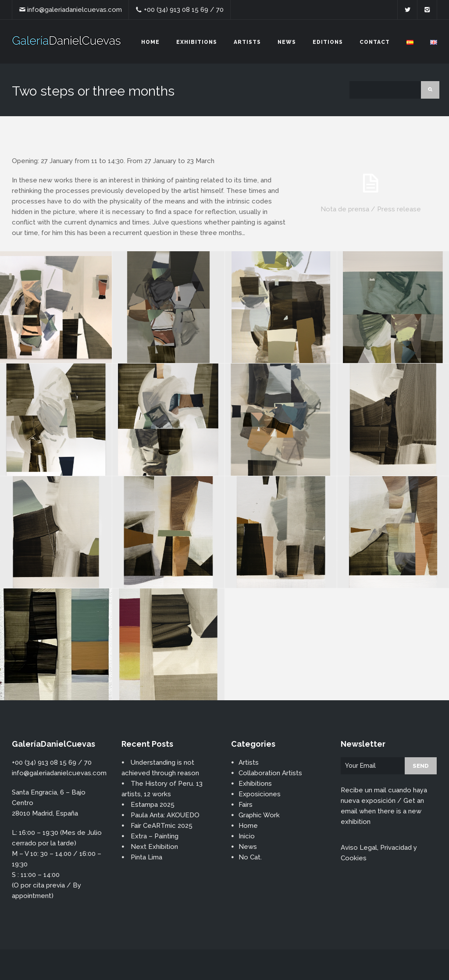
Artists (247, 42)
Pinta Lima (146, 857)
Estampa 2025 (153, 805)
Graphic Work (259, 815)
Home (150, 42)
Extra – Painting (155, 836)
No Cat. (250, 857)
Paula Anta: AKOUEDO (165, 815)
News (287, 42)
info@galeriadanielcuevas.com (75, 10)
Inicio (247, 836)
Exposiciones (260, 794)
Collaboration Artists (270, 773)
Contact (375, 42)
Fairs (246, 805)
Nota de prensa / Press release (371, 209)
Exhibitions (197, 42)
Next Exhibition (154, 847)
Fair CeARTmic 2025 (162, 826)
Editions (328, 42)
